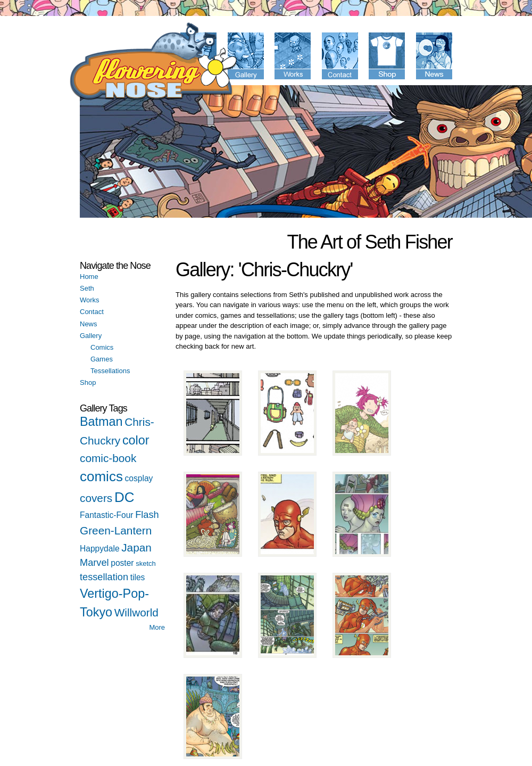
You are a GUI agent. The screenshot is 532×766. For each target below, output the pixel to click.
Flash (147, 515)
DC (124, 497)
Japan (136, 547)
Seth (87, 288)
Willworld (136, 612)
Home (89, 277)
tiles (138, 577)
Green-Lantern (116, 530)
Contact (92, 312)
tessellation (104, 577)
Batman (101, 422)
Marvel (94, 563)
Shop (88, 382)
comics (101, 476)
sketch (146, 563)
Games (102, 359)
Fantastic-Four (107, 515)
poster (122, 563)
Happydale (100, 549)
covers (96, 498)
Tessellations (110, 371)
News (89, 324)
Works (90, 300)
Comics (102, 347)
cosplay (139, 478)
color (136, 440)
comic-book (108, 458)
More (157, 627)
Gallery (91, 336)
